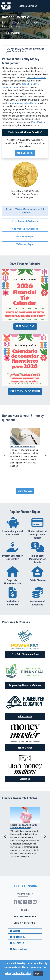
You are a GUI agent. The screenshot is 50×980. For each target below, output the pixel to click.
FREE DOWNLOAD (25, 326)
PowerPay (36, 122)
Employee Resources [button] (25, 917)
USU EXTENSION (25, 886)
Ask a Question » (25, 153)
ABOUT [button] (25, 910)
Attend (18, 949)
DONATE (15, 931)
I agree (38, 974)
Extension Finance (28, 6)
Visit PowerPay (12, 33)
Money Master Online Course (23, 103)
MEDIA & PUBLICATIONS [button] (25, 923)
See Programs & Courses (25, 229)
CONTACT (17, 937)
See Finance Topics (25, 237)
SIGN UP (17, 943)
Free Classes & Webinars (25, 221)
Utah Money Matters (36, 78)
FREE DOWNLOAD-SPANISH (25, 391)
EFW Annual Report (25, 244)
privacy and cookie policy (18, 973)
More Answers (25, 491)
